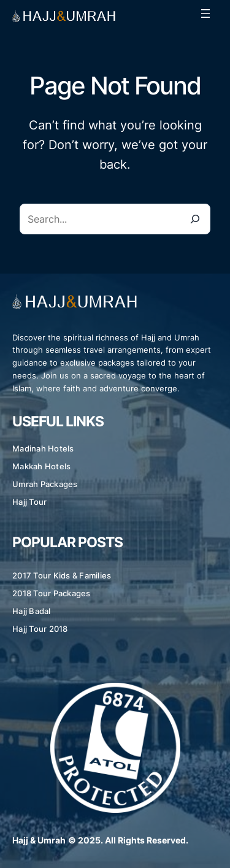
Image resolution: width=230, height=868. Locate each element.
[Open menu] (205, 13)
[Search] (195, 219)
